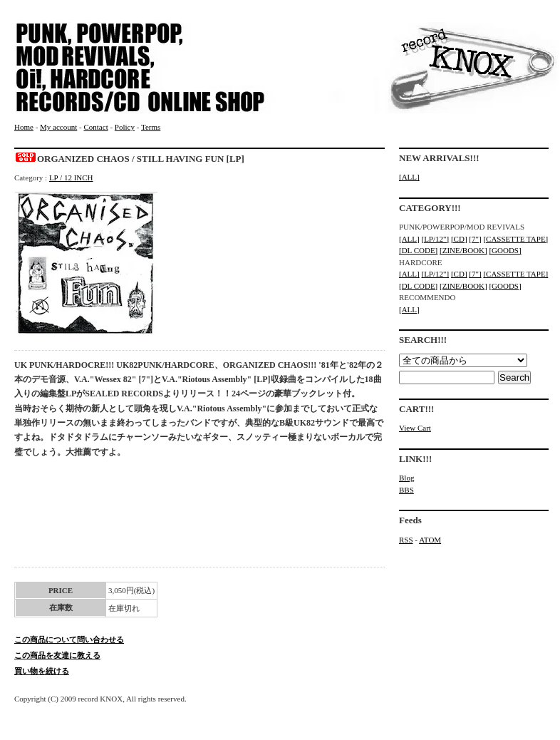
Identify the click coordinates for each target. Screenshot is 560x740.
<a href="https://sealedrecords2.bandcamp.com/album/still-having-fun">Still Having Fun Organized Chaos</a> (199, 517)
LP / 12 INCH (71, 178)
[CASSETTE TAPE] (515, 239)
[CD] (459, 239)
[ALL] (409, 177)
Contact (95, 127)
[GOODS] (505, 250)
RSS (406, 540)
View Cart (415, 428)
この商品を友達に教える (57, 655)
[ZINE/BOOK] (463, 250)
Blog (406, 478)
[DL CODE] (418, 250)
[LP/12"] (435, 239)
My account (58, 127)
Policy (125, 127)
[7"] (475, 239)
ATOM (430, 540)
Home (24, 127)
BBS (406, 490)
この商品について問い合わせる (69, 639)
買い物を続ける (42, 671)
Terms (151, 127)
